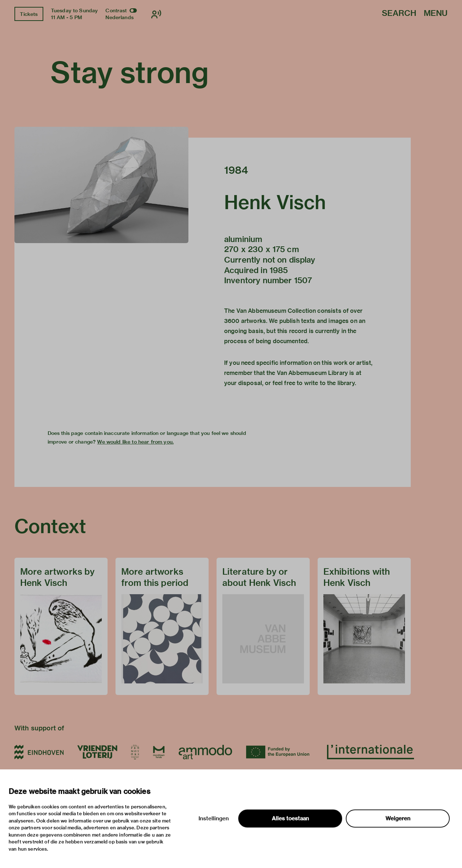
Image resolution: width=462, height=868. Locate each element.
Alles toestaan (290, 819)
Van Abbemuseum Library (312, 373)
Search (399, 14)
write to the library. (330, 383)
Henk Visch (275, 202)
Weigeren (398, 819)
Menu (436, 14)
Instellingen (214, 819)
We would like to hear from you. (135, 442)
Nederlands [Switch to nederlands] (119, 17)
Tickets (29, 14)
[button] (101, 185)
